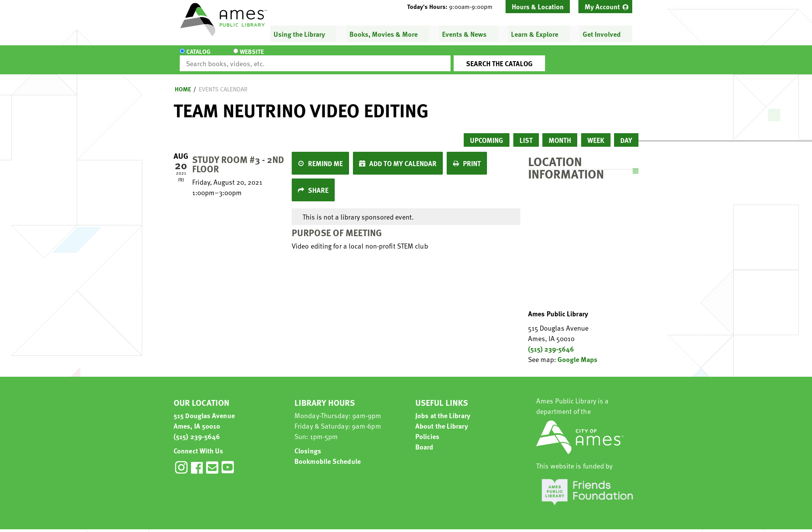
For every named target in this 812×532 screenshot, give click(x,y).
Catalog (198, 57)
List (526, 133)
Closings (308, 444)
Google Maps (577, 352)
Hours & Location (538, 6)
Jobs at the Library (443, 408)
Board (424, 440)
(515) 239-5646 (551, 342)
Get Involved (602, 34)
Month (560, 133)
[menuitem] (605, 7)
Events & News (464, 34)
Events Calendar (223, 82)
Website (245, 57)
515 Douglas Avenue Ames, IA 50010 (204, 414)
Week (596, 133)
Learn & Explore (535, 34)
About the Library (442, 419)
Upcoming (487, 133)
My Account (602, 6)
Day (626, 133)
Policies (427, 429)
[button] (453, 7)
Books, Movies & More (384, 34)
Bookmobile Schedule (328, 454)
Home (183, 82)
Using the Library (299, 34)
